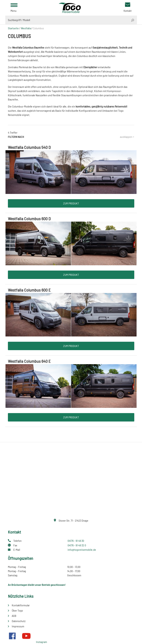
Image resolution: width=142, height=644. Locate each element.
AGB (14, 616)
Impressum (18, 626)
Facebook (12, 636)
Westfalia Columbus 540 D (29, 147)
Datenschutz (19, 621)
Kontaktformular (21, 605)
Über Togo (17, 610)
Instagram (42, 642)
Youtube (26, 636)
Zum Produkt (71, 203)
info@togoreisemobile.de (82, 550)
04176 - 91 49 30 (76, 541)
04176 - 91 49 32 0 (77, 545)
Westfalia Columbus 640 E (29, 361)
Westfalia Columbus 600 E (29, 290)
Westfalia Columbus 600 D (29, 219)
